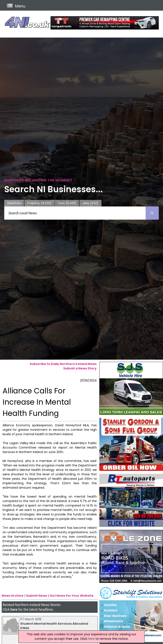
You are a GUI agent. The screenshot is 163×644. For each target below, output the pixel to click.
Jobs (90, 203)
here (14, 609)
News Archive (13, 596)
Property (39, 203)
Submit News (37, 596)
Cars (67, 203)
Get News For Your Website (72, 596)
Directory (14, 203)
